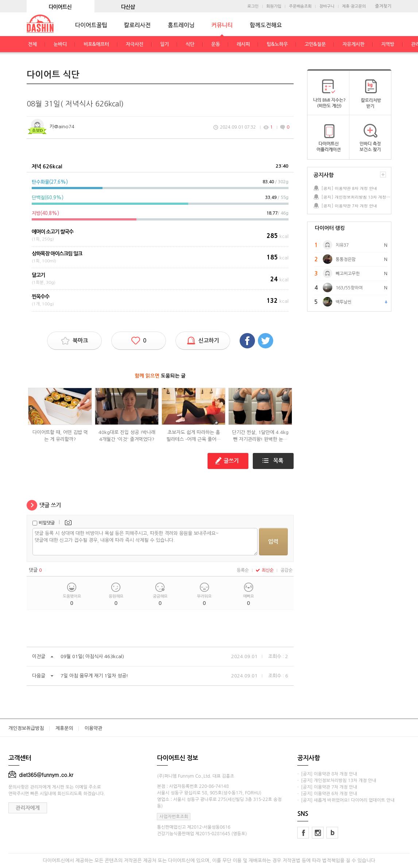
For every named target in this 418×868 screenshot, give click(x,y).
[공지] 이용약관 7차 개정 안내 (349, 206)
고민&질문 (315, 44)
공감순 (287, 570)
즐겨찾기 (383, 6)
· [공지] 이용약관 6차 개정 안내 (327, 794)
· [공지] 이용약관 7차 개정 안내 (327, 787)
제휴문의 (64, 728)
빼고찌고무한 (348, 274)
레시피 (243, 44)
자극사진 (135, 44)
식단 (190, 44)
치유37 (342, 245)
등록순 (243, 570)
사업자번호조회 (174, 817)
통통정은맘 (346, 259)
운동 (216, 44)
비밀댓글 (47, 523)
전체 (32, 44)
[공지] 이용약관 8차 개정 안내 (349, 188)
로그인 (253, 6)
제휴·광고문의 (354, 6)
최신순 (265, 570)
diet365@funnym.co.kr (41, 775)
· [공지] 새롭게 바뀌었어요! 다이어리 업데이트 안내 (346, 800)
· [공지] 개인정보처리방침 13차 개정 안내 (337, 781)
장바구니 (327, 6)
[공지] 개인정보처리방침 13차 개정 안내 (356, 197)
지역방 (388, 44)
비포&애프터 (96, 44)
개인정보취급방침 (26, 728)
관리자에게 (28, 808)
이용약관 (94, 728)
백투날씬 (344, 302)
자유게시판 (353, 44)
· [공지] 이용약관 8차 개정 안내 (327, 774)
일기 (165, 44)
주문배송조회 (300, 6)
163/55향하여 (349, 288)
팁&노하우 (277, 44)
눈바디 (60, 44)
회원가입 (274, 6)
